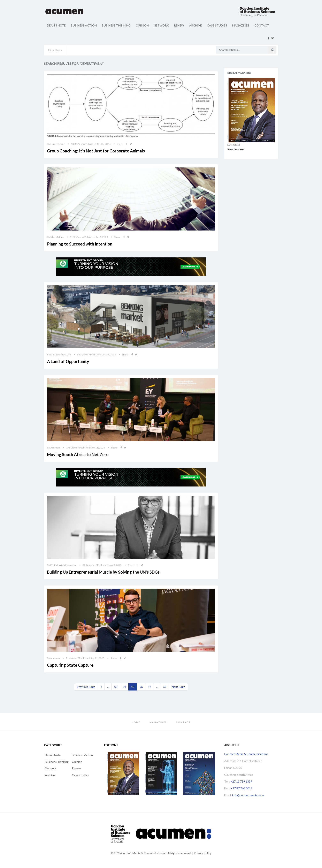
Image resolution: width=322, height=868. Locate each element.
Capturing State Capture (70, 665)
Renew (179, 25)
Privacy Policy (203, 853)
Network (161, 25)
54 (124, 687)
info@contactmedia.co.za (248, 795)
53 (116, 687)
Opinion (142, 25)
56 (141, 687)
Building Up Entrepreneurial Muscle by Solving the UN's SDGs (103, 572)
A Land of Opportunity (68, 361)
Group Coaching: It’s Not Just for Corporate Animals (96, 151)
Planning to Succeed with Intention (80, 244)
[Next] (178, 687)
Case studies (217, 25)
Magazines (241, 25)
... (108, 687)
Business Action (84, 25)
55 (133, 687)
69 (165, 687)
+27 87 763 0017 (241, 788)
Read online (235, 149)
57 (149, 687)
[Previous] (86, 687)
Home (136, 722)
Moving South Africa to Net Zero (78, 454)
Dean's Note (56, 25)
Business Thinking (116, 25)
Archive (195, 25)
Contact (262, 25)
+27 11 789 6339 (241, 781)
